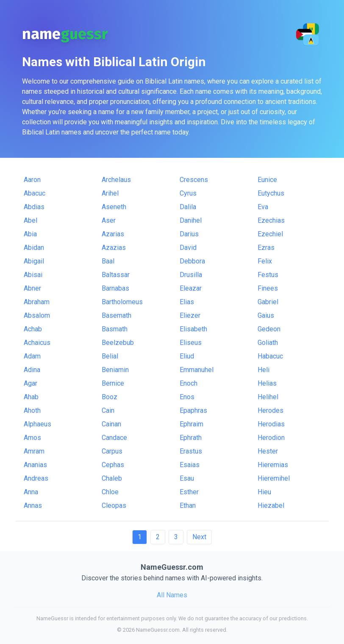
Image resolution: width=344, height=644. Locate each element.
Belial (110, 356)
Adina (32, 370)
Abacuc (35, 193)
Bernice (113, 383)
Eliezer (190, 315)
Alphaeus (37, 424)
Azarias (113, 234)
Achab (33, 329)
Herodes (270, 410)
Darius (189, 234)
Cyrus (188, 193)
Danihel (191, 220)
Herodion (271, 438)
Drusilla (191, 275)
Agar (31, 383)
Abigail (34, 261)
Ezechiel (270, 234)
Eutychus (271, 193)
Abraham (37, 302)
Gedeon (269, 329)
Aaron (32, 180)
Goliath (268, 343)
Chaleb (112, 478)
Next (199, 537)
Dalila (188, 207)
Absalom (37, 315)
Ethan (188, 505)
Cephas (113, 465)
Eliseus (191, 343)
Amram (34, 451)
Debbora (192, 261)
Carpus (112, 451)
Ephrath (191, 438)
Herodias (271, 424)
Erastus (191, 451)
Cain (108, 410)
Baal (108, 261)
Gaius (266, 315)
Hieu (264, 492)
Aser (109, 220)
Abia (30, 234)
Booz (110, 397)
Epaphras (193, 410)
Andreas (36, 478)
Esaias (190, 465)
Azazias (114, 248)
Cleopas (114, 505)
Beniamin (115, 370)
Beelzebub (118, 343)
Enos (187, 397)
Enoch (189, 383)
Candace (114, 438)
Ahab (31, 397)
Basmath (115, 329)
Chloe (110, 492)
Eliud (187, 356)
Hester (268, 451)
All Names (172, 595)
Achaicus (37, 343)
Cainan (111, 424)
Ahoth (32, 410)
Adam (32, 356)
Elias (187, 302)
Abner (32, 288)
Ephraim (191, 424)
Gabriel (268, 302)
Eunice (267, 180)
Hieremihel (274, 478)
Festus (268, 275)
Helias (267, 383)
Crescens (194, 180)
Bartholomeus (122, 302)
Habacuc (270, 356)
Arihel (110, 193)
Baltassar (116, 275)
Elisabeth (193, 329)
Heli (264, 370)
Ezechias (271, 220)
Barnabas (115, 288)
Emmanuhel (197, 370)
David (188, 248)
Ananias (35, 465)
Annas (33, 505)
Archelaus (116, 180)
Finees (268, 288)
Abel (31, 220)
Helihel (268, 397)
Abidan (34, 248)
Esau (187, 478)
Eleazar (191, 288)
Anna (31, 492)
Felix (265, 261)
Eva (263, 207)
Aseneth (114, 207)
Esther (189, 492)
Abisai (33, 275)
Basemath (117, 315)
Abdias (34, 207)
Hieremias (273, 465)
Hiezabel (271, 505)
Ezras (266, 248)
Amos (32, 438)
